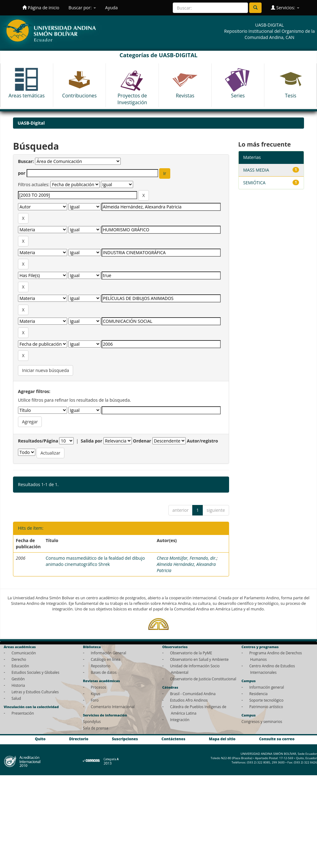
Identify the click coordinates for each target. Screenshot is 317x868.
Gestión (18, 679)
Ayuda (112, 8)
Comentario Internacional (113, 707)
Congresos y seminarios (262, 721)
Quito (40, 739)
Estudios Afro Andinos (189, 700)
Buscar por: (82, 8)
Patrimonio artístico (266, 707)
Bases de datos (104, 672)
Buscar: (26, 161)
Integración (180, 720)
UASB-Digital (31, 123)
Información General (108, 653)
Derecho (19, 659)
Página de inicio (41, 8)
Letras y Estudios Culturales (35, 692)
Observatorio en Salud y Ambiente (199, 659)
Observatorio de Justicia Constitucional (203, 679)
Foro (95, 700)
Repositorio (101, 666)
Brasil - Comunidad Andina (193, 694)
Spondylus (92, 721)
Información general (267, 687)
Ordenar (142, 441)
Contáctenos (174, 739)
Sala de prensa (96, 728)
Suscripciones (125, 739)
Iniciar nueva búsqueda (46, 370)
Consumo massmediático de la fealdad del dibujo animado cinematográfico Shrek (95, 561)
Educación (20, 666)
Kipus (96, 694)
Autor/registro (203, 441)
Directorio (79, 739)
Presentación (23, 713)
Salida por (92, 441)
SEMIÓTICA (254, 183)
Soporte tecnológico (266, 700)
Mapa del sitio (222, 739)
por (22, 173)
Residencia (258, 694)
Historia (18, 685)
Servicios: (285, 8)
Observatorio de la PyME (191, 653)
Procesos (98, 687)
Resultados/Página (38, 441)
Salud (16, 698)
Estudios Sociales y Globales (35, 672)
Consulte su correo (277, 739)
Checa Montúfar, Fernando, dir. (187, 558)
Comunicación (24, 653)
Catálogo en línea (105, 659)
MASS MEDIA (256, 170)
